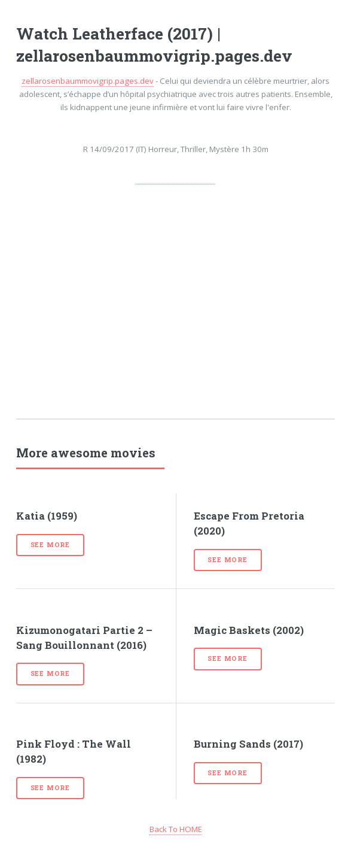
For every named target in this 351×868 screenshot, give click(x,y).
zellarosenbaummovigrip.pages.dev (88, 81)
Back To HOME (176, 829)
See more (50, 545)
